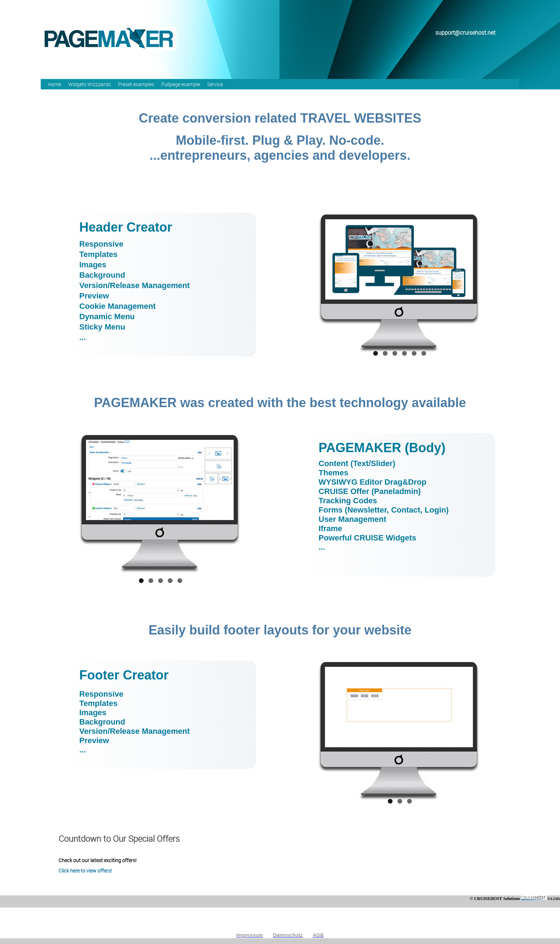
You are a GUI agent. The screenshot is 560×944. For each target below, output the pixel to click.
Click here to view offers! (85, 871)
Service (215, 84)
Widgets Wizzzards (89, 84)
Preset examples (136, 84)
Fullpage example (181, 84)
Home (54, 84)
